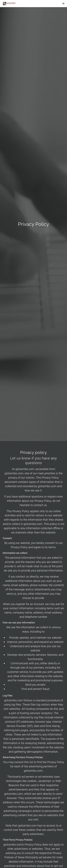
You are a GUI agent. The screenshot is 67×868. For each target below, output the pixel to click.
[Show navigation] (63, 4)
